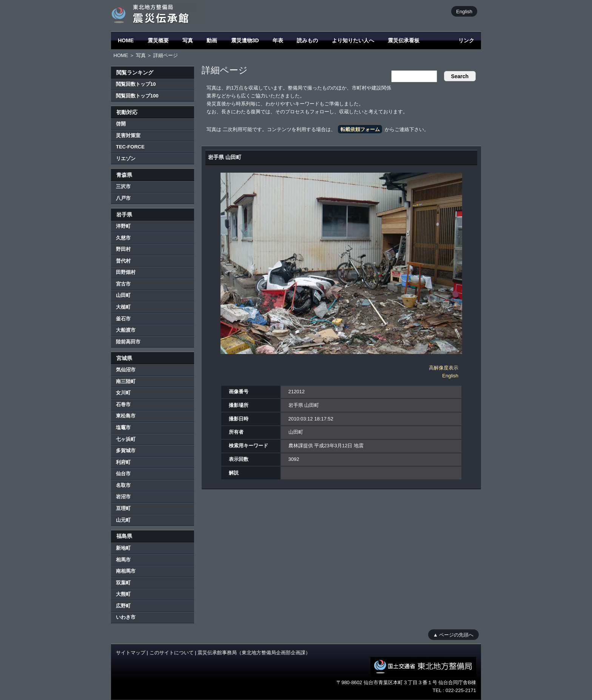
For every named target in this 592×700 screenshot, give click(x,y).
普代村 (123, 261)
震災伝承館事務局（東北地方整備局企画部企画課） (254, 653)
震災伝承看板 (404, 40)
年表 (278, 40)
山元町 (123, 520)
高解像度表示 (444, 368)
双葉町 (123, 583)
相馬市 (123, 560)
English (464, 11)
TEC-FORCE (130, 147)
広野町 (123, 606)
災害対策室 (128, 135)
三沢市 (123, 186)
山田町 (123, 295)
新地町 (123, 548)
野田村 (123, 249)
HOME (126, 40)
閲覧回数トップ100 (137, 96)
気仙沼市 (126, 370)
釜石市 (123, 319)
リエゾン (126, 158)
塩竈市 (123, 427)
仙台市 (123, 474)
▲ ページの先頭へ (453, 634)
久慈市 (123, 238)
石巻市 (123, 404)
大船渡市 (126, 330)
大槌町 (123, 307)
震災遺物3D (245, 40)
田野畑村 (126, 272)
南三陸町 (126, 381)
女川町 (123, 393)
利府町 (123, 462)
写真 (188, 40)
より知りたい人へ (353, 40)
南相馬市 (126, 571)
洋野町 (123, 226)
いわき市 (126, 617)
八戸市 (123, 198)
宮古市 (123, 284)
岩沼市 (123, 497)
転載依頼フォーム (360, 129)
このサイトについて (172, 653)
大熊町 (123, 594)
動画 (212, 40)
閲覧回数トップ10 (136, 84)
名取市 (123, 485)
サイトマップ (131, 653)
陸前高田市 (128, 342)
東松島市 (126, 416)
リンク (466, 40)
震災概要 (158, 40)
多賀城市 (126, 450)
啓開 (121, 124)
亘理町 (123, 508)
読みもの (307, 40)
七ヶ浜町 (126, 439)
